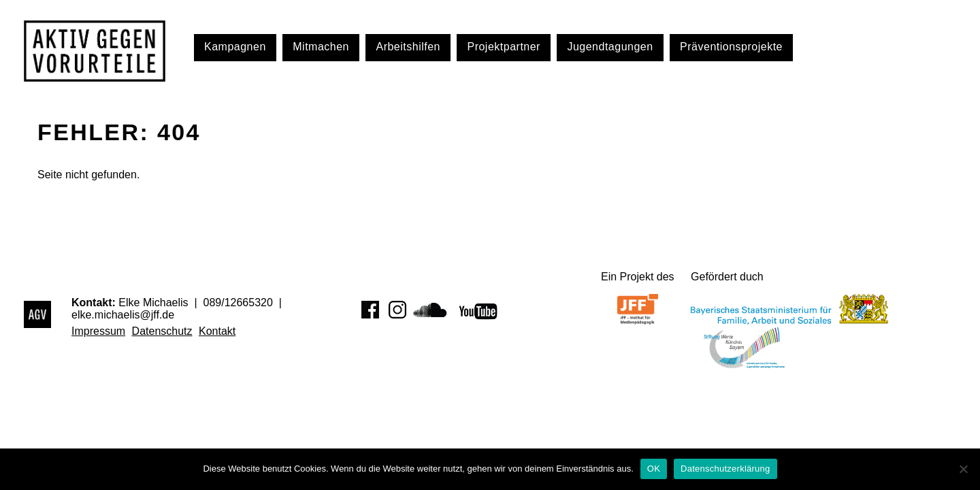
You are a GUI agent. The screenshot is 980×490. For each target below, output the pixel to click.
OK (654, 469)
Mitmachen (321, 47)
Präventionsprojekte (731, 47)
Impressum (98, 331)
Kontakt (217, 331)
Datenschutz (162, 331)
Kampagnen (235, 47)
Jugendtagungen (610, 47)
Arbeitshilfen (408, 47)
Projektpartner (504, 47)
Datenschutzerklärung (725, 469)
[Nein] (963, 469)
